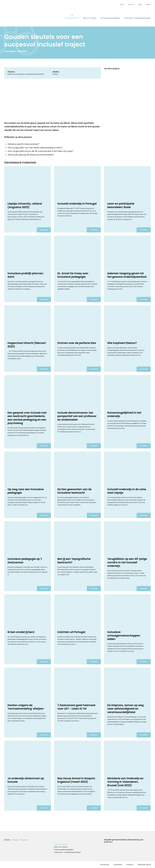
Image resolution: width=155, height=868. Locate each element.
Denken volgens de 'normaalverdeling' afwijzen (26, 707)
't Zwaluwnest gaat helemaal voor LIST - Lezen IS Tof (76, 707)
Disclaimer (130, 865)
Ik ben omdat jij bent (21, 632)
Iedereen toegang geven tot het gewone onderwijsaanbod (127, 275)
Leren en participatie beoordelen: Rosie (121, 205)
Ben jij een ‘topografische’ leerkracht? (74, 561)
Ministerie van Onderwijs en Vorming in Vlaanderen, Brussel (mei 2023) (125, 782)
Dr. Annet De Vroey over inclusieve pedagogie (73, 275)
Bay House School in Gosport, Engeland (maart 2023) (76, 780)
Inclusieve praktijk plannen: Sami (26, 275)
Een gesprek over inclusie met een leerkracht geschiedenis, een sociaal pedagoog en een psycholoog (27, 418)
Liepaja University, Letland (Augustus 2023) (25, 205)
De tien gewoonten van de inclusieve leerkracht (74, 491)
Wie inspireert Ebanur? (122, 343)
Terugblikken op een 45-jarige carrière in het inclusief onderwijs (127, 562)
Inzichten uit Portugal (71, 632)
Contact (148, 4)
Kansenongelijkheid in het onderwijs (124, 414)
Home (122, 4)
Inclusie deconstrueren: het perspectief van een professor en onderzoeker (77, 416)
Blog (140, 4)
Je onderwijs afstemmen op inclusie (26, 780)
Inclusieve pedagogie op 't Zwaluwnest (25, 561)
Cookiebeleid (118, 865)
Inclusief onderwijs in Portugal (77, 204)
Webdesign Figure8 (144, 865)
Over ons (131, 4)
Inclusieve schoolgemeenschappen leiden (124, 636)
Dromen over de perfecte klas (77, 343)
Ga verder (44, 230)
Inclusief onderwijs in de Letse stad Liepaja (127, 491)
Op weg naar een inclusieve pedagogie (26, 491)
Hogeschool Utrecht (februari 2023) (27, 345)
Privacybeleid (105, 865)
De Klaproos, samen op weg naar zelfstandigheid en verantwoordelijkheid (126, 709)
